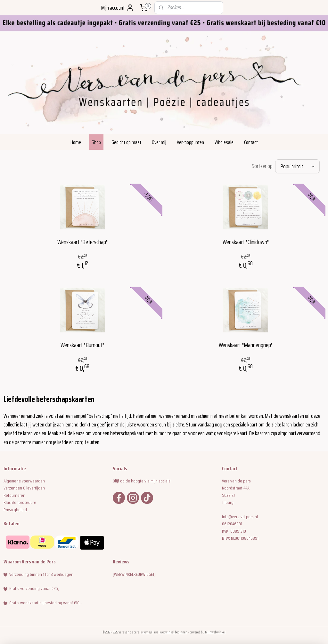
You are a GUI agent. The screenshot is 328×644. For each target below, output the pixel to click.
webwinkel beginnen (174, 632)
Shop (96, 142)
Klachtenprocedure (20, 502)
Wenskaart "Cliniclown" (246, 242)
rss (156, 632)
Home (76, 142)
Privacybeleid (15, 510)
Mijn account (118, 8)
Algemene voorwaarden (24, 481)
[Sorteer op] (297, 166)
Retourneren (14, 495)
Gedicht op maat (126, 142)
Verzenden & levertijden (24, 488)
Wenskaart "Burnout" (82, 345)
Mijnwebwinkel (215, 632)
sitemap (147, 632)
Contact (251, 142)
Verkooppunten (190, 142)
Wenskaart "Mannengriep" (246, 345)
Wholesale (224, 142)
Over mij (159, 142)
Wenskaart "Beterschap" (82, 242)
